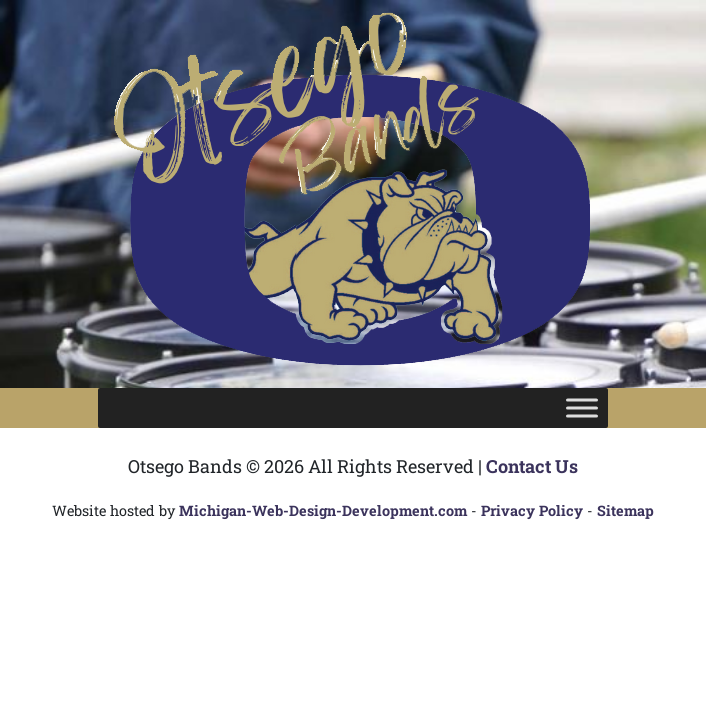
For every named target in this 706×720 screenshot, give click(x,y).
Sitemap (625, 510)
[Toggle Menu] (582, 407)
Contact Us (532, 466)
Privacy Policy (532, 510)
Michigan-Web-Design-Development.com (323, 510)
